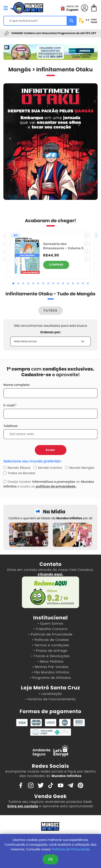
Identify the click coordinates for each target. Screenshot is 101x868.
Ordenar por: (50, 332)
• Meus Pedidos (50, 661)
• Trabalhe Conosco (50, 629)
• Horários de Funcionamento (50, 699)
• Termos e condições (50, 645)
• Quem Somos (50, 623)
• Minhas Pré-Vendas (50, 667)
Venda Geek (50, 796)
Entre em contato (23, 806)
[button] (13, 283)
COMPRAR (56, 265)
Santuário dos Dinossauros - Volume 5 (63, 246)
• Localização (50, 694)
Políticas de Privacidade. (71, 849)
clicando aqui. (50, 574)
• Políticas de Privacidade (50, 634)
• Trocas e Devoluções (50, 656)
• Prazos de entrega (51, 651)
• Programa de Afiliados (50, 678)
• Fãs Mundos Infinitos (51, 672)
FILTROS (50, 310)
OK (50, 859)
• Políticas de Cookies (51, 640)
